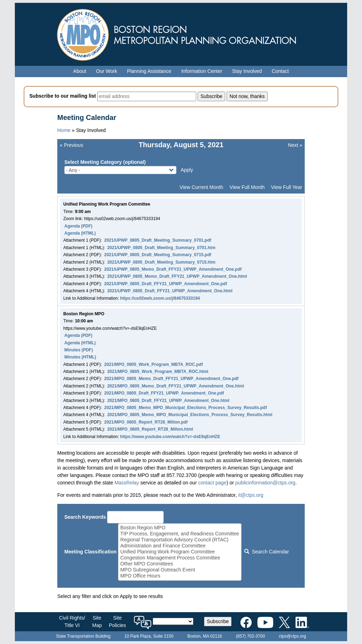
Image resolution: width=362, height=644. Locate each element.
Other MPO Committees (180, 564)
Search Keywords (85, 517)
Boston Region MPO (180, 528)
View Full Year (287, 187)
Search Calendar (267, 552)
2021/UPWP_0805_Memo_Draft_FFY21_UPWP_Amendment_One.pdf (173, 269)
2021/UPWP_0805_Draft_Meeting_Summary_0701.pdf (158, 240)
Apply (187, 170)
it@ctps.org (251, 495)
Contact (280, 71)
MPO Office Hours (180, 576)
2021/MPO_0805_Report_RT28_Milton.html (150, 429)
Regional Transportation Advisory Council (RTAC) (180, 540)
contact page (212, 483)
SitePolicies (117, 622)
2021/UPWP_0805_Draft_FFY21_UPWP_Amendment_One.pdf (166, 284)
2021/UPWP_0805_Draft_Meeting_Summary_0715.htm (161, 262)
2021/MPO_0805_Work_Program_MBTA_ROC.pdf (154, 364)
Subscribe (218, 621)
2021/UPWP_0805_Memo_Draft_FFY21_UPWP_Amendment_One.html (177, 276)
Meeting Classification (90, 552)
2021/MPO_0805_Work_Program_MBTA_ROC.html (158, 372)
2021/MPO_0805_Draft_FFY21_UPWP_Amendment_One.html (168, 401)
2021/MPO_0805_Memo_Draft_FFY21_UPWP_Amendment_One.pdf (171, 379)
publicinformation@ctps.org (265, 483)
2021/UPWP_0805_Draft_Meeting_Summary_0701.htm (161, 248)
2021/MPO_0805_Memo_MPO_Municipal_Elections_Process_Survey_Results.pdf (186, 408)
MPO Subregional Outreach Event (180, 570)
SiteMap (97, 622)
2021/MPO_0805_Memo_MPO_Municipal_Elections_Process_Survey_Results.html (190, 415)
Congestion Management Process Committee (180, 558)
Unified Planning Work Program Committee (180, 552)
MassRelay (127, 483)
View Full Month (247, 187)
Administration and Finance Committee (180, 546)
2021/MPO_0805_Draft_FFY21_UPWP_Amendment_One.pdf (164, 393)
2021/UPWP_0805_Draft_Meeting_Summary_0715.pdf (158, 255)
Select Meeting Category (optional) (105, 162)
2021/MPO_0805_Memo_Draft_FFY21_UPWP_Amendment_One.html (176, 386)
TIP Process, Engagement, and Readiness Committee (180, 534)
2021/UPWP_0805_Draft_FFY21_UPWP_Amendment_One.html (170, 291)
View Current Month (201, 187)
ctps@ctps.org (293, 636)
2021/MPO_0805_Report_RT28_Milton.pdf (146, 422)
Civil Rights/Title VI (72, 622)
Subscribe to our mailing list (63, 96)
